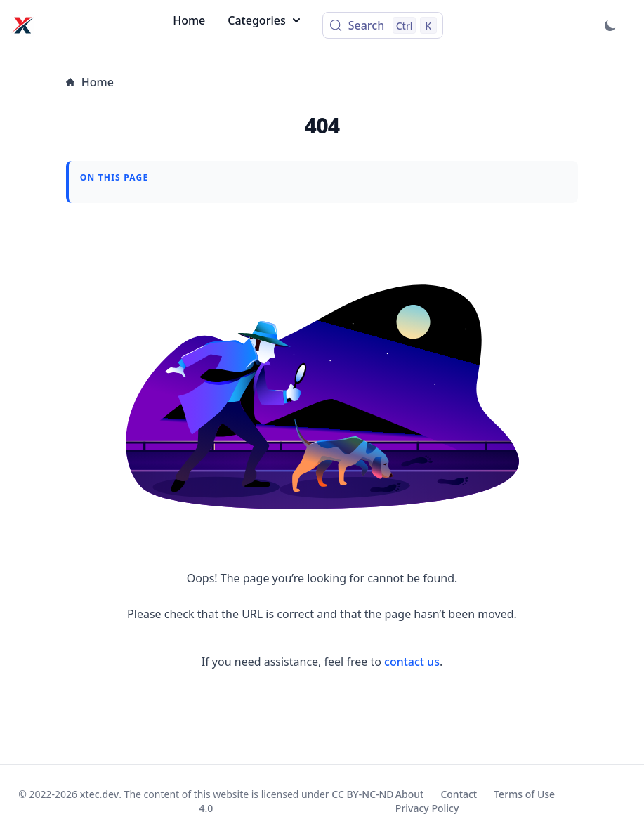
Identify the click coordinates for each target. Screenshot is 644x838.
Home (189, 20)
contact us (412, 662)
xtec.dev (100, 794)
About (410, 794)
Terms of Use (524, 794)
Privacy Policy (427, 808)
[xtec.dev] (22, 25)
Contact (459, 794)
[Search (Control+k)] (383, 25)
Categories (263, 20)
